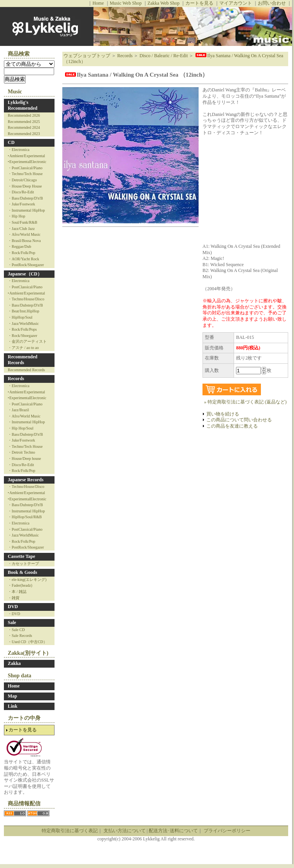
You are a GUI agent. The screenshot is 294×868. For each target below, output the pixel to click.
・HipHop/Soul (20, 317)
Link (13, 706)
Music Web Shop (126, 3)
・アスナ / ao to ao (23, 348)
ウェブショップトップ (87, 56)
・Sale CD (16, 630)
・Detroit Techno (21, 452)
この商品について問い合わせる (239, 420)
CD (11, 142)
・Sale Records (20, 636)
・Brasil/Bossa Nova (24, 241)
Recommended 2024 (24, 127)
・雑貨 (14, 598)
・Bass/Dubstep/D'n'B (25, 198)
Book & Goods (22, 572)
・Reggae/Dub (19, 246)
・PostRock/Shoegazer (26, 265)
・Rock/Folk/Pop (22, 253)
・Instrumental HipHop (26, 210)
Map (12, 696)
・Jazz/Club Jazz (21, 229)
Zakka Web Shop (164, 3)
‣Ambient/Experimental (26, 156)
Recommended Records (23, 360)
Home (98, 3)
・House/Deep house (24, 459)
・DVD (14, 614)
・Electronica (19, 150)
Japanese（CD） (25, 274)
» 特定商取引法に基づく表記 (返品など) (245, 402)
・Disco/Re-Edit (21, 192)
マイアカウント (236, 3)
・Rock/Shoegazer (23, 336)
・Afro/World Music (24, 234)
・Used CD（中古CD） (27, 642)
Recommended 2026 (24, 115)
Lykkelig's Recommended (23, 105)
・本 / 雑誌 (17, 592)
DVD (13, 607)
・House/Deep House (25, 186)
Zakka (14, 663)
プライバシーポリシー (227, 831)
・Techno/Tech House (25, 174)
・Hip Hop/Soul (21, 428)
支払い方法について (125, 831)
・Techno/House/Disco (26, 299)
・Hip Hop (17, 216)
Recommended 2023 (24, 134)
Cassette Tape (21, 556)
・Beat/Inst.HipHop (24, 311)
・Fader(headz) (20, 585)
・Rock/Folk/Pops (22, 329)
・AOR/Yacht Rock (23, 259)
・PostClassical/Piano (25, 168)
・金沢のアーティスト (27, 341)
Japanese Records (26, 480)
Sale (12, 623)
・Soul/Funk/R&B (23, 222)
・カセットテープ (23, 564)
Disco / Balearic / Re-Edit (164, 56)
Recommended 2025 (24, 122)
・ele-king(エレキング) (27, 580)
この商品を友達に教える (232, 426)
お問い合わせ (272, 3)
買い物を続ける (223, 414)
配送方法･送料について (173, 831)
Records (16, 379)
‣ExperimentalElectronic (27, 162)
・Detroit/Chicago (22, 180)
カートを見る (199, 3)
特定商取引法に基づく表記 (70, 831)
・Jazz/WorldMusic (23, 324)
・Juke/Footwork (21, 204)
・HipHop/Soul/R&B (25, 517)
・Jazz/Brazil (18, 410)
